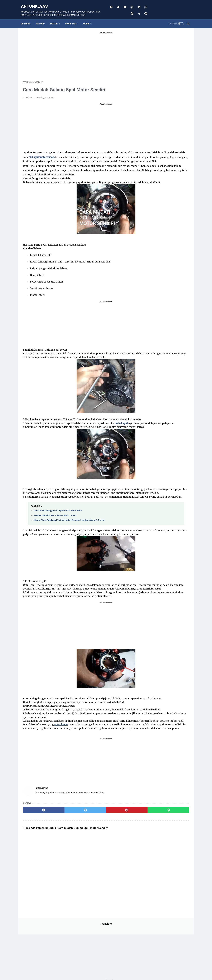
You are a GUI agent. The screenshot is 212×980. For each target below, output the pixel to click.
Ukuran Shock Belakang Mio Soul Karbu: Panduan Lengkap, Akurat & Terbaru (69, 557)
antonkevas (36, 3)
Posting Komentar (46, 94)
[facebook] (110, 4)
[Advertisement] (79, 52)
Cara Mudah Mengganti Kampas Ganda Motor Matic (58, 547)
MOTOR (56, 19)
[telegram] (137, 10)
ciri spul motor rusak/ (93, 154)
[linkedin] (137, 4)
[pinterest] (144, 10)
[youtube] (124, 4)
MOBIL (88, 19)
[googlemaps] (131, 10)
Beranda (28, 19)
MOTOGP (42, 19)
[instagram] (131, 4)
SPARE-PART (73, 19)
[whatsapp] (144, 4)
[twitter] (117, 4)
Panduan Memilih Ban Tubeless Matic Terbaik (55, 552)
